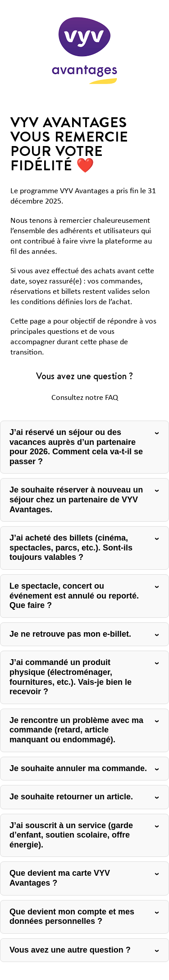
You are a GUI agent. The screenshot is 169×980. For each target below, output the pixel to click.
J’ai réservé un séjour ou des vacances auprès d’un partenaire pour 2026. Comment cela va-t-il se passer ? (76, 447)
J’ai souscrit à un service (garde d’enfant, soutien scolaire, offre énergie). (71, 835)
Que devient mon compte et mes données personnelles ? (72, 917)
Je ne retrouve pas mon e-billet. (70, 634)
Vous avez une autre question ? (70, 950)
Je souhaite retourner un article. (71, 797)
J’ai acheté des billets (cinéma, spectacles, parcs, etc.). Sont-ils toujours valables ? (71, 548)
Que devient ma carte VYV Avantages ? (60, 878)
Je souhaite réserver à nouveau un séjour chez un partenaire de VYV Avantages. (76, 499)
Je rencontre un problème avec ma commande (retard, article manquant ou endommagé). (76, 730)
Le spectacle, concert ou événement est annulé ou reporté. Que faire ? (74, 596)
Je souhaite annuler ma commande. (78, 768)
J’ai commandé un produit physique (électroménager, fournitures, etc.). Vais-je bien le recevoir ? (71, 677)
